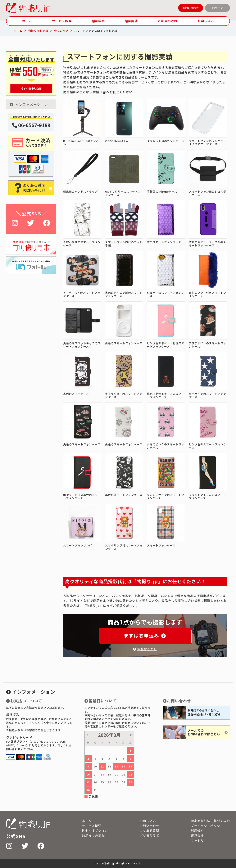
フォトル (197, 840)
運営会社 (197, 835)
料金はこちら (145, 649)
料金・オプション (95, 830)
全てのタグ (61, 31)
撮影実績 (131, 21)
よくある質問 (149, 830)
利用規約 (197, 830)
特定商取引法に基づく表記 (210, 821)
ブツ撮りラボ (149, 835)
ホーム (27, 21)
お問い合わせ (191, 8)
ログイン (217, 8)
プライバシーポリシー (207, 826)
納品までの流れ (93, 835)
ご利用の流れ (168, 21)
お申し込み (206, 21)
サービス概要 (62, 21)
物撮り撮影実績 (38, 31)
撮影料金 (98, 21)
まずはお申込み (145, 635)
